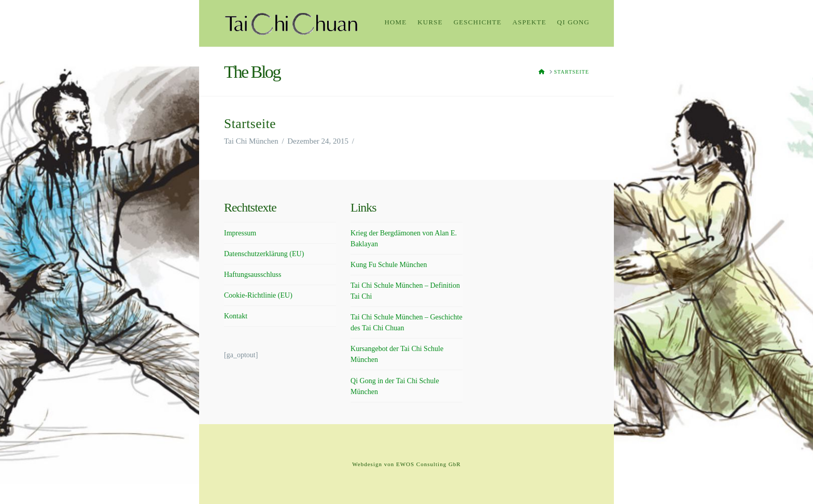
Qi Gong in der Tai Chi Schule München (395, 386)
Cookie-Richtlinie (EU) (258, 295)
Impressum (240, 233)
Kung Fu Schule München (389, 265)
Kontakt (236, 316)
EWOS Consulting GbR (429, 464)
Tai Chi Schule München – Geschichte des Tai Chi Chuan (406, 323)
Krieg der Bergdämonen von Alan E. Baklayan (404, 239)
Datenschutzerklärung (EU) (264, 254)
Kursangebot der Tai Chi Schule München (397, 354)
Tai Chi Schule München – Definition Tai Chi (405, 291)
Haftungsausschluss (253, 275)
